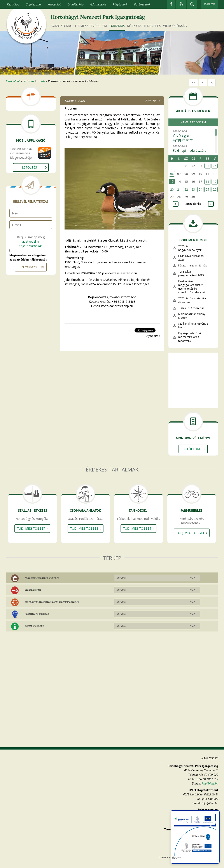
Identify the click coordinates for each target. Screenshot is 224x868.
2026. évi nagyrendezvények (190, 248)
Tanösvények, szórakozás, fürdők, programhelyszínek (52, 602)
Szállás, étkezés (33, 590)
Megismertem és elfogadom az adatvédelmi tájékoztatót (28, 257)
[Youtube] (181, 4)
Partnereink (142, 4)
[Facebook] (171, 4)
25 (207, 189)
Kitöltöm (192, 449)
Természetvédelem (91, 26)
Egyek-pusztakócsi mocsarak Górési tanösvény (190, 337)
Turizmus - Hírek (75, 101)
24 (200, 189)
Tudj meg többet (31, 528)
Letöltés (29, 167)
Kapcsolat (54, 4)
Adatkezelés (98, 4)
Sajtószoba (33, 4)
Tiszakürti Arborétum (191, 308)
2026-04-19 (192, 151)
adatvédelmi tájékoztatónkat (31, 244)
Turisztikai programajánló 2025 (191, 273)
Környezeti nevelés (144, 26)
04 (207, 166)
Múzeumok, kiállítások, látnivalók (42, 578)
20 (172, 189)
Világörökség (175, 26)
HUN (206, 4)
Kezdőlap (13, 4)
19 (215, 182)
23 (193, 189)
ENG (213, 4)
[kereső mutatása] (192, 4)
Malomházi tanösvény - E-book (192, 316)
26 (215, 189)
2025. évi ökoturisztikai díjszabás (192, 300)
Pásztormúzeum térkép (193, 265)
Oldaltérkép (75, 4)
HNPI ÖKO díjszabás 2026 (191, 258)
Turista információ (34, 626)
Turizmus (117, 26)
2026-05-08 (192, 136)
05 (215, 166)
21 (179, 189)
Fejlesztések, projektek (37, 614)
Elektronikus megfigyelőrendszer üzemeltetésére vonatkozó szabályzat (192, 287)
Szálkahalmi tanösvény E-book (194, 325)
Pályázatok (120, 4)
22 (186, 189)
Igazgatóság (62, 26)
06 (172, 174)
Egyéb (41, 81)
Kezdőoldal (13, 81)
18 (207, 182)
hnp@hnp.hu (210, 783)
